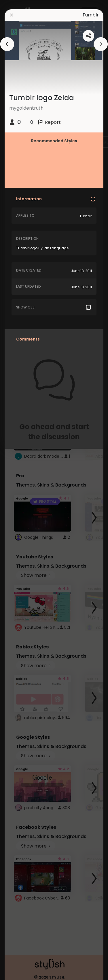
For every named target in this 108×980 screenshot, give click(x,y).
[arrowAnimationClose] (7, 44)
